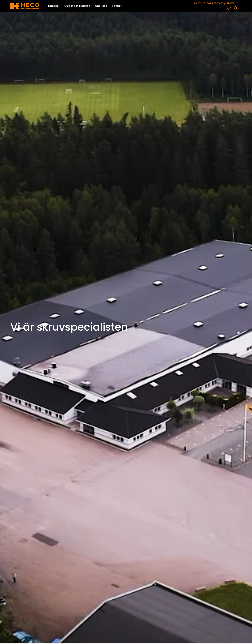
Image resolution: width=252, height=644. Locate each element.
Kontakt (117, 6)
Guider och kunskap (77, 6)
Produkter (53, 6)
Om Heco (101, 6)
